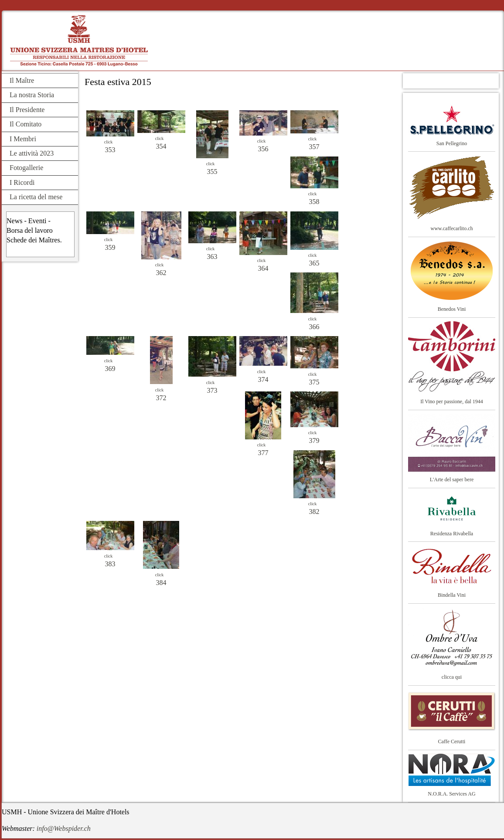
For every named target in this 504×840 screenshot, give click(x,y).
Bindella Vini (452, 595)
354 (161, 146)
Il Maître (22, 80)
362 (161, 273)
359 (110, 247)
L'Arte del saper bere (452, 480)
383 (110, 564)
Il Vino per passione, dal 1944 (452, 401)
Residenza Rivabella (452, 534)
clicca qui (452, 677)
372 (161, 398)
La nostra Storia (32, 95)
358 (314, 202)
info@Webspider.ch (64, 828)
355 (212, 172)
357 (314, 147)
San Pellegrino (452, 143)
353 (110, 150)
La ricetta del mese (36, 197)
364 (263, 268)
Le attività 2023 (32, 153)
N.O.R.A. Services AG (451, 794)
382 (314, 512)
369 (110, 369)
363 (212, 257)
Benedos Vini (452, 309)
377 (263, 453)
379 (314, 440)
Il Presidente (27, 110)
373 (212, 390)
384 (161, 583)
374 (263, 379)
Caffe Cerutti (452, 741)
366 (314, 327)
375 (314, 382)
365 (314, 263)
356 (263, 149)
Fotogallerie (26, 168)
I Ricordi (22, 182)
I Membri (23, 139)
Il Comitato (26, 124)
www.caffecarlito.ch (452, 228)
